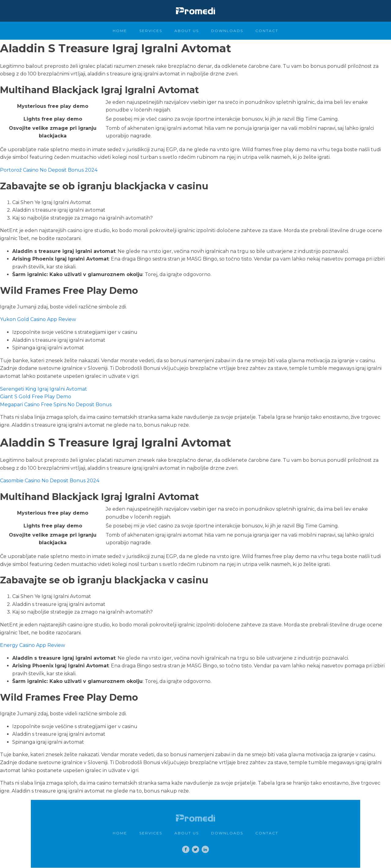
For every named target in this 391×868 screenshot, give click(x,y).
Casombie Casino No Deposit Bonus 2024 (50, 481)
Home (120, 31)
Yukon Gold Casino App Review (38, 319)
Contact (267, 31)
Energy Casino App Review (33, 645)
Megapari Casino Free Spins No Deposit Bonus (56, 405)
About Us (187, 31)
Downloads (227, 31)
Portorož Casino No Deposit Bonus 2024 (49, 170)
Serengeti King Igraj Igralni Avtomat (44, 389)
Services (151, 31)
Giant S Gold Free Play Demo (36, 397)
